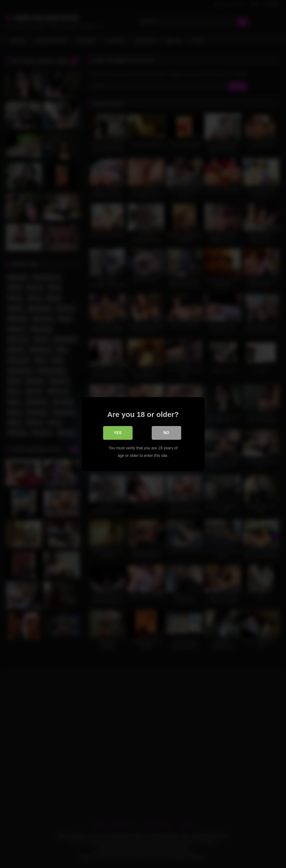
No (166, 433)
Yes (118, 433)
